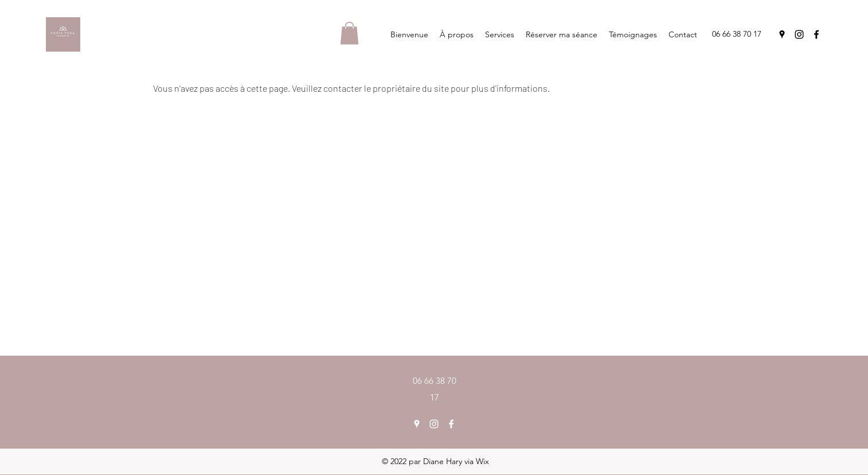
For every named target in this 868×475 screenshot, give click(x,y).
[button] (349, 33)
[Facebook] (816, 34)
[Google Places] (782, 34)
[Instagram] (799, 34)
